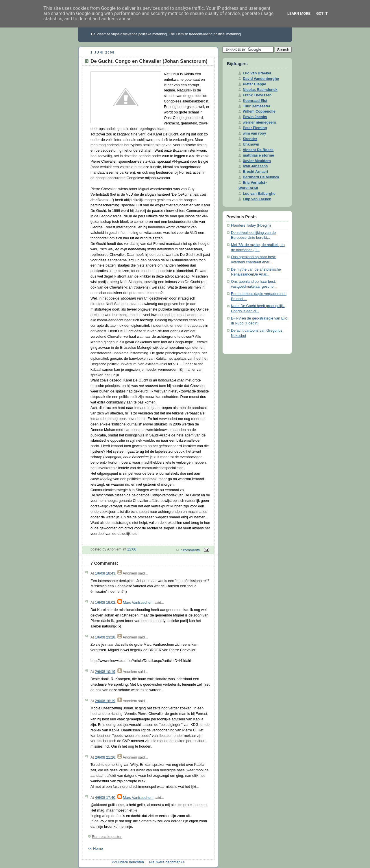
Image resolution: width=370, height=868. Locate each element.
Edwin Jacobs (255, 117)
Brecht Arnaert (256, 172)
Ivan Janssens (255, 166)
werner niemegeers (259, 122)
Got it (322, 13)
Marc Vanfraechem (138, 603)
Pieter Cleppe (255, 84)
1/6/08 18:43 (105, 573)
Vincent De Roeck (258, 150)
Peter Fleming (255, 128)
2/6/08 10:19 (105, 672)
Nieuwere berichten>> (167, 862)
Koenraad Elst (255, 101)
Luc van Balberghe (259, 194)
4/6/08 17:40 (105, 798)
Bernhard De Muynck (261, 177)
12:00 (132, 549)
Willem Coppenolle (259, 111)
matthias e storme (258, 155)
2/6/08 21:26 (105, 757)
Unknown (251, 144)
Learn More (299, 13)
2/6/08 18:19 (105, 701)
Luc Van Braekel (257, 73)
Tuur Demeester (257, 106)
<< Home (95, 849)
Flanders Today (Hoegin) (251, 225)
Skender (250, 139)
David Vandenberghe (261, 79)
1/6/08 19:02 (105, 603)
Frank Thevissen (257, 95)
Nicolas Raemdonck (260, 90)
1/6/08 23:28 (105, 637)
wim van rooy (255, 133)
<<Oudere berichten (128, 862)
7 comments (190, 550)
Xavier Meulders (257, 161)
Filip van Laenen (257, 199)
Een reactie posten (107, 837)
